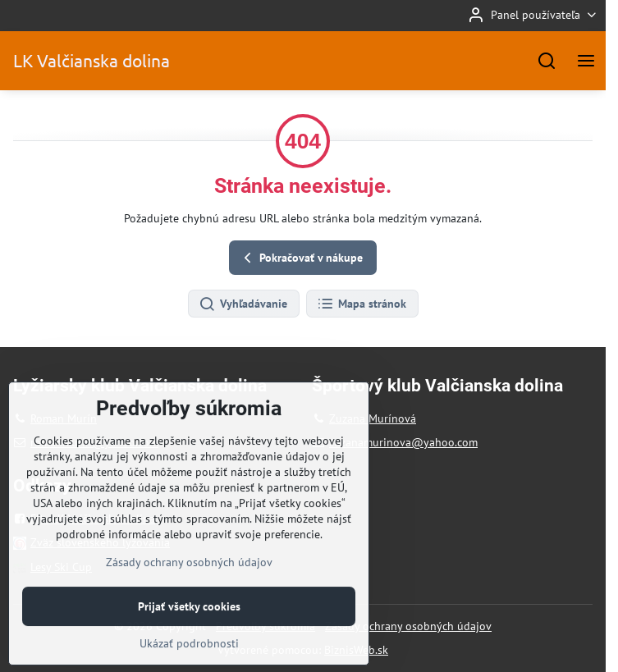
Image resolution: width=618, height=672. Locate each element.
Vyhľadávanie (243, 304)
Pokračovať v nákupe (301, 258)
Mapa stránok (362, 304)
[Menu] (586, 61)
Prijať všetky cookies (189, 645)
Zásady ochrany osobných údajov (408, 626)
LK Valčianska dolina (92, 60)
